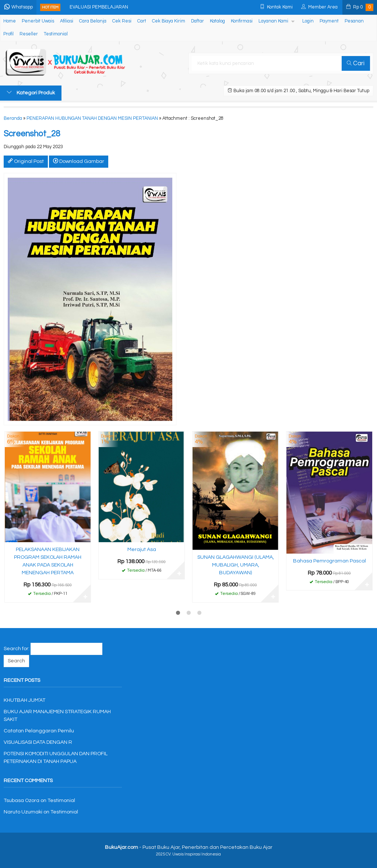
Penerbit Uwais (38, 21)
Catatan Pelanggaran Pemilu (39, 731)
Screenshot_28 (32, 134)
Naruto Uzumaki (23, 812)
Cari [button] (356, 63)
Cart (142, 21)
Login (308, 21)
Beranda (13, 118)
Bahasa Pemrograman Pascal (330, 561)
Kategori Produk (31, 93)
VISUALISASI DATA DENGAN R (38, 742)
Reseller (29, 34)
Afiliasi (67, 21)
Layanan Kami (273, 21)
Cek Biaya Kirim (169, 21)
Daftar (198, 21)
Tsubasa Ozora (22, 801)
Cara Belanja (93, 21)
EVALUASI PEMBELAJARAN (99, 7)
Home (10, 21)
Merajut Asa (142, 550)
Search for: (17, 649)
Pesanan (354, 21)
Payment (329, 21)
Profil (8, 34)
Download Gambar (79, 161)
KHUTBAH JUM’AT (24, 700)
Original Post (26, 161)
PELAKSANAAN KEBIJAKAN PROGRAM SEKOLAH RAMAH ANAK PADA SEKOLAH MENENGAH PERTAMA (48, 561)
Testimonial (56, 34)
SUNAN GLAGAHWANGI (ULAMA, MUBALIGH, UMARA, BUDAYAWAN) (236, 565)
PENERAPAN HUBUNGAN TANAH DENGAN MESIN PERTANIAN (92, 118)
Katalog (217, 21)
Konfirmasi (242, 21)
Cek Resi (122, 21)
